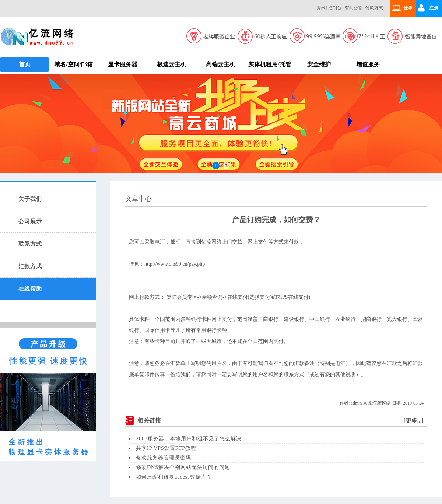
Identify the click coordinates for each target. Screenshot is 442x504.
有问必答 (354, 8)
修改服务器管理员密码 (164, 458)
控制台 (335, 8)
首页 (25, 64)
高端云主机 (221, 64)
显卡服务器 (123, 64)
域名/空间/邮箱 (73, 64)
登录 (408, 8)
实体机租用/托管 (270, 64)
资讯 (321, 8)
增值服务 (368, 64)
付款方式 (374, 8)
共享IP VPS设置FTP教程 (166, 448)
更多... (414, 421)
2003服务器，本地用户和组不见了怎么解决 (189, 439)
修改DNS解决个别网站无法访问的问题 (183, 467)
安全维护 (319, 64)
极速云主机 (172, 64)
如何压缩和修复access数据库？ (174, 477)
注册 (434, 8)
